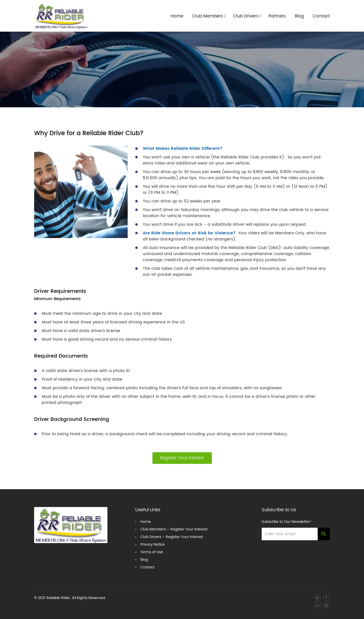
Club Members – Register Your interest (174, 530)
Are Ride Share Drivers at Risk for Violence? (189, 233)
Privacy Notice (153, 545)
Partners (277, 17)
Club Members (209, 17)
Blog (299, 17)
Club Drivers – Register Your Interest (172, 537)
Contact (321, 17)
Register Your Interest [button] (182, 458)
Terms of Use (152, 552)
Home (177, 17)
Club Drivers (247, 17)
